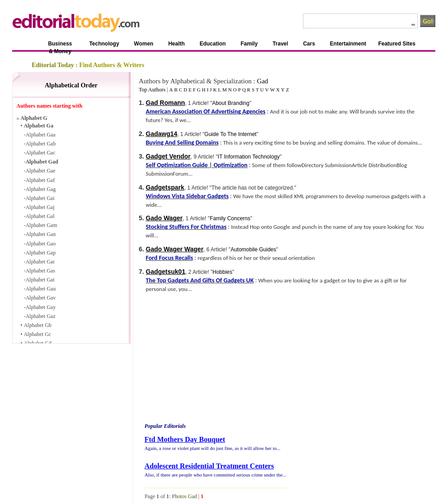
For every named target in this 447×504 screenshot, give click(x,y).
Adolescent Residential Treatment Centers (209, 466)
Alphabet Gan (41, 234)
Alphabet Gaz (41, 316)
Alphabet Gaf (40, 180)
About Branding (231, 103)
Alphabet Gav (41, 298)
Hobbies (222, 272)
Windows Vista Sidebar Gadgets (187, 196)
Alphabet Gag (41, 189)
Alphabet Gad (42, 162)
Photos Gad (185, 496)
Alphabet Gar (40, 262)
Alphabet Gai (40, 198)
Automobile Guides (253, 250)
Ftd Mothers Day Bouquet (185, 439)
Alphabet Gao (41, 244)
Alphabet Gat (40, 280)
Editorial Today (53, 65)
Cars (309, 44)
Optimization (230, 165)
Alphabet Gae (41, 171)
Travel (280, 44)
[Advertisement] (204, 359)
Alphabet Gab (41, 144)
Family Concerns (230, 218)
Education (212, 44)
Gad (263, 81)
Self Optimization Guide (177, 165)
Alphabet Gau (41, 289)
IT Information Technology (249, 157)
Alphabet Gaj (40, 207)
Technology (104, 44)
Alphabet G (34, 118)
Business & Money (60, 45)
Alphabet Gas (41, 271)
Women (144, 44)
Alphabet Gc (38, 334)
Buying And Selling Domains (182, 143)
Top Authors (152, 90)
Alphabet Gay (41, 307)
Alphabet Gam (41, 225)
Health (177, 44)
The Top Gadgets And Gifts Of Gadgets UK (200, 280)
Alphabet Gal (40, 216)
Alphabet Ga (39, 126)
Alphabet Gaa (41, 135)
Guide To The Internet (230, 134)
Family (249, 44)
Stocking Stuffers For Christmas (186, 227)
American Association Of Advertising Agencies (206, 111)
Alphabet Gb (38, 325)
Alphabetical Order (71, 85)
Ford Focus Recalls (169, 258)
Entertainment (348, 44)
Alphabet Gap (41, 253)
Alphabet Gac (41, 153)
